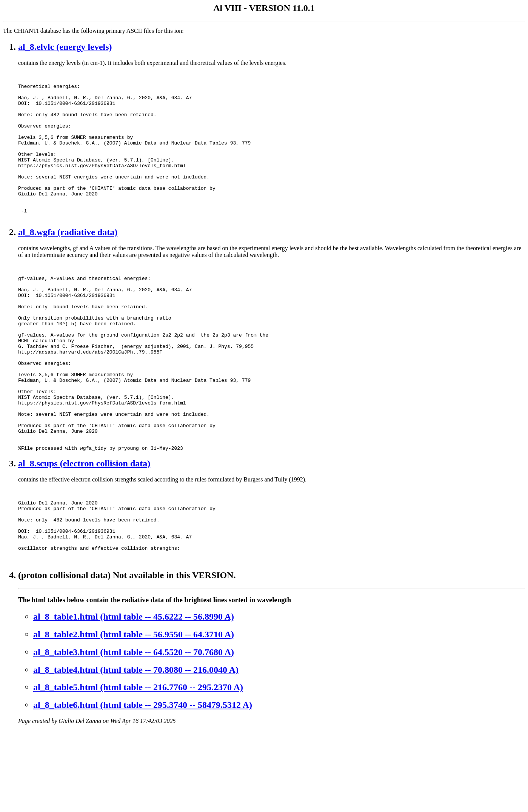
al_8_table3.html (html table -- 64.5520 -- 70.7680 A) (134, 734)
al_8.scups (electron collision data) (84, 530)
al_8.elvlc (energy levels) (65, 47)
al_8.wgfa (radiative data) (68, 261)
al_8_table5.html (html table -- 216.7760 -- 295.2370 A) (138, 769)
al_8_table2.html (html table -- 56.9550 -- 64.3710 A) (134, 716)
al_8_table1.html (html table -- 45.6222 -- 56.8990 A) (134, 698)
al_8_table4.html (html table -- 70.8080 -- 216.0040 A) (136, 751)
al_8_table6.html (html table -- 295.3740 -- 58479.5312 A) (143, 786)
